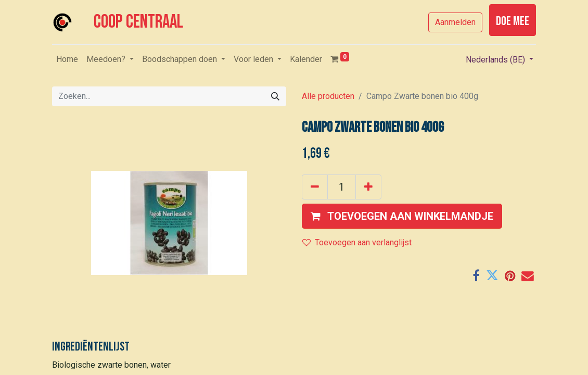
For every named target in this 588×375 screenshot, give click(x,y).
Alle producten (328, 96)
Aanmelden (455, 22)
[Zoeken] (275, 96)
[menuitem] (67, 59)
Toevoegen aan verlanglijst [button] (357, 242)
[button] (402, 216)
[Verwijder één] (315, 187)
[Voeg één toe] (368, 187)
